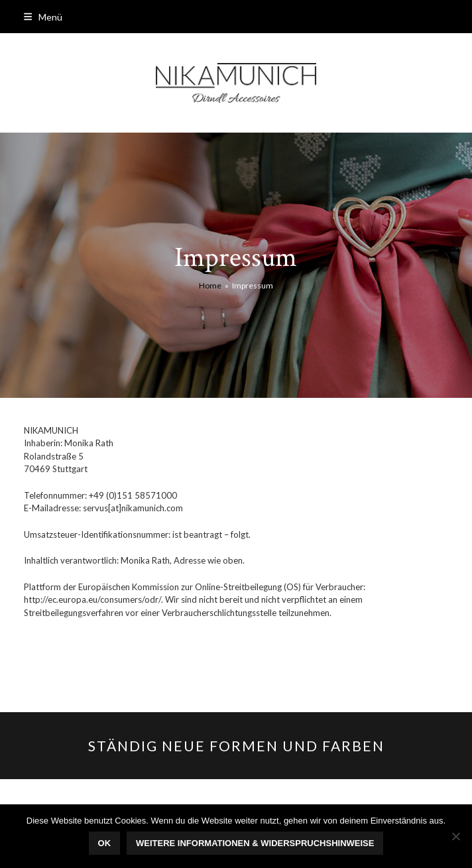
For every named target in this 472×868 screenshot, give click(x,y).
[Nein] (455, 836)
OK (105, 843)
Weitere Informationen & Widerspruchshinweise (255, 843)
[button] (43, 17)
